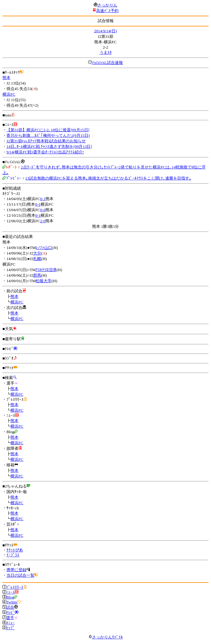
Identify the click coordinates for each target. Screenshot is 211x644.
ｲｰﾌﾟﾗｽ (13, 555)
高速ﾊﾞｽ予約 (107, 11)
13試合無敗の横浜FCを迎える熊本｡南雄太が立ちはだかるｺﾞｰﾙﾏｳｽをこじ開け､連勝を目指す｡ (108, 178)
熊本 (6, 78)
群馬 (37, 275)
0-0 (43, 210)
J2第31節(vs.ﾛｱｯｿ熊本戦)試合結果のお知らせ (46, 141)
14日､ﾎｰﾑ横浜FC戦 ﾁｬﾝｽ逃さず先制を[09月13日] (49, 146)
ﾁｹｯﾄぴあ (15, 550)
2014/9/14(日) (105, 31)
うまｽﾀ (106, 52)
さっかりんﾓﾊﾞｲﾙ (106, 637)
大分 (37, 253)
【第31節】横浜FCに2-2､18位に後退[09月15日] (48, 130)
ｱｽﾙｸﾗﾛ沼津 (46, 270)
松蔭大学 (44, 281)
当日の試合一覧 (20, 575)
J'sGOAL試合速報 (107, 63)
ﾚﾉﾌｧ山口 (44, 248)
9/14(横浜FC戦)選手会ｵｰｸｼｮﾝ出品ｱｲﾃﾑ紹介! (45, 152)
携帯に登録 (16, 570)
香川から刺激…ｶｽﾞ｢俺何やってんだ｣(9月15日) (48, 135)
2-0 (43, 221)
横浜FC (9, 94)
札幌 (37, 259)
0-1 (43, 199)
